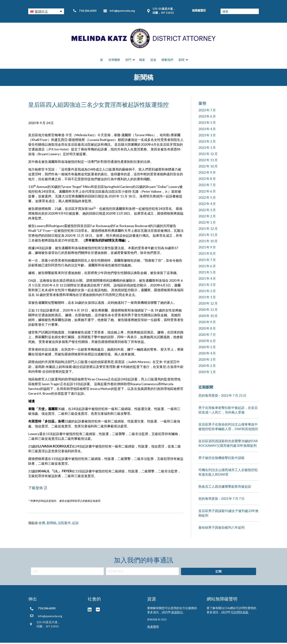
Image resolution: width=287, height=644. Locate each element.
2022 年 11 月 (208, 161)
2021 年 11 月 (208, 236)
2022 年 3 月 (207, 211)
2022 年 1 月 (207, 224)
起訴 (75, 524)
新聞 (181, 60)
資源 (153, 60)
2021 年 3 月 (207, 286)
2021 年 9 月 (207, 249)
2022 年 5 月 (207, 199)
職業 (142, 60)
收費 (42, 524)
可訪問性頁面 (239, 614)
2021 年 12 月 (208, 230)
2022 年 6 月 (207, 192)
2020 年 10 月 (208, 317)
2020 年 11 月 (208, 311)
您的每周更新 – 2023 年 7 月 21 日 (222, 397)
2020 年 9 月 (207, 323)
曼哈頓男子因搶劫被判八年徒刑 (221, 529)
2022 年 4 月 (207, 205)
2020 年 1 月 (207, 373)
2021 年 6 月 (207, 267)
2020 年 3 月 (207, 361)
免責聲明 (153, 628)
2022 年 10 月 (208, 167)
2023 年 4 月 (207, 130)
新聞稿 (51, 524)
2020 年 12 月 (208, 305)
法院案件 (64, 524)
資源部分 (177, 614)
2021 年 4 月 (207, 280)
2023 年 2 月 (207, 143)
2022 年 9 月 (207, 174)
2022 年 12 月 (208, 155)
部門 (128, 60)
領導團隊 (114, 60)
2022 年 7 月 (207, 186)
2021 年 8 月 (207, 255)
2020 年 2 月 (207, 367)
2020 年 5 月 (207, 348)
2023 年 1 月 (207, 149)
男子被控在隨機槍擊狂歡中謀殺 (221, 459)
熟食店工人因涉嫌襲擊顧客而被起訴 (225, 488)
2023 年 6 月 (207, 118)
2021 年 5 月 (207, 273)
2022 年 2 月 (207, 217)
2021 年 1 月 (207, 298)
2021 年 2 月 (207, 292)
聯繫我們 (167, 60)
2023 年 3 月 (207, 136)
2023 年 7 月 (207, 112)
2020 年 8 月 (207, 330)
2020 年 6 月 (207, 342)
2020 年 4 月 (207, 354)
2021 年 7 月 (207, 261)
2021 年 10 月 (208, 242)
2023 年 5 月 (207, 124)
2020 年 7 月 (207, 336)
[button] (46, 11)
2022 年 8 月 (207, 180)
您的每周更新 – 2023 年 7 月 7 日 (221, 500)
